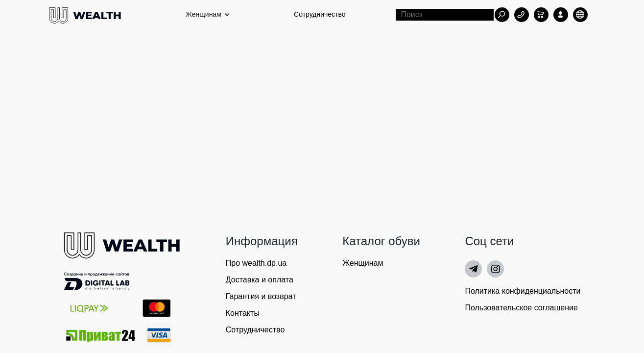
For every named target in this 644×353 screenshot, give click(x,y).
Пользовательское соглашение (521, 308)
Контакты (243, 313)
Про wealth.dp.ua (256, 263)
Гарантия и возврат (261, 296)
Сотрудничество (320, 14)
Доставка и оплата (260, 280)
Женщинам (363, 263)
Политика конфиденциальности (523, 291)
